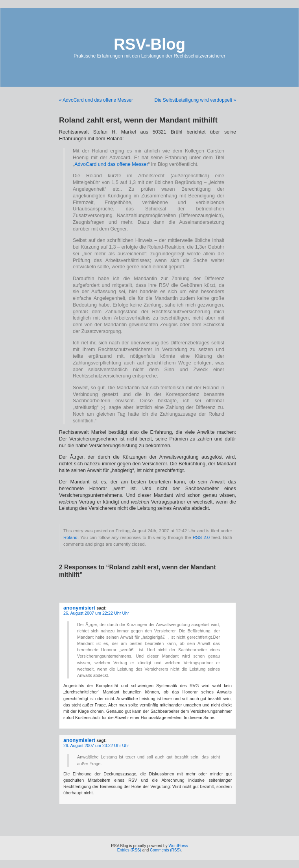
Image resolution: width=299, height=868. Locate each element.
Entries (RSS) (129, 850)
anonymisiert (79, 608)
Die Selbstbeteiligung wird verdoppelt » (195, 100)
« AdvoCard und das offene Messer (96, 100)
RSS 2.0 (201, 537)
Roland (70, 537)
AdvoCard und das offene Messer (111, 164)
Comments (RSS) (165, 850)
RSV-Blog (149, 44)
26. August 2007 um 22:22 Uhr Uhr (96, 613)
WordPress (178, 846)
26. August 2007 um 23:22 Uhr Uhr (96, 745)
